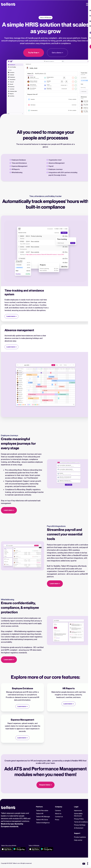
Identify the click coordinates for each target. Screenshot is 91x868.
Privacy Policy (79, 819)
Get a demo (57, 53)
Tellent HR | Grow (42, 820)
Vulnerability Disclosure (78, 815)
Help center (78, 840)
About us (58, 814)
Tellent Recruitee (42, 811)
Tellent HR (40, 814)
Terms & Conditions (81, 822)
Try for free (33, 53)
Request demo (45, 785)
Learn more (11, 316)
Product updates (80, 837)
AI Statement (79, 828)
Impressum (78, 811)
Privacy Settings (80, 825)
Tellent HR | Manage (43, 817)
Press (57, 820)
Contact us (59, 817)
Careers (58, 811)
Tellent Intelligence (43, 823)
